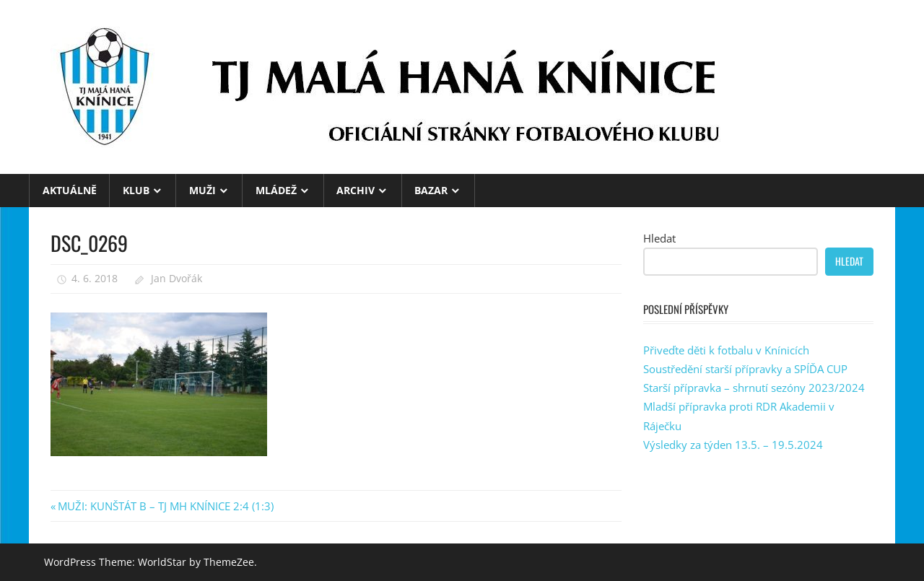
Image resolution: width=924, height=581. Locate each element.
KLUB (136, 190)
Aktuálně (70, 190)
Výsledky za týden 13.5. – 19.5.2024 (733, 445)
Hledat (659, 238)
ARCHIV (356, 190)
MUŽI (202, 190)
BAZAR (431, 190)
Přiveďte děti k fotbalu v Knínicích (726, 350)
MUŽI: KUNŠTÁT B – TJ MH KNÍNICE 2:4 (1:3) (165, 506)
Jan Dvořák (176, 278)
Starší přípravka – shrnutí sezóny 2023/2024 (754, 388)
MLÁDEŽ (276, 190)
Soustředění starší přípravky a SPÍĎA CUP (745, 369)
